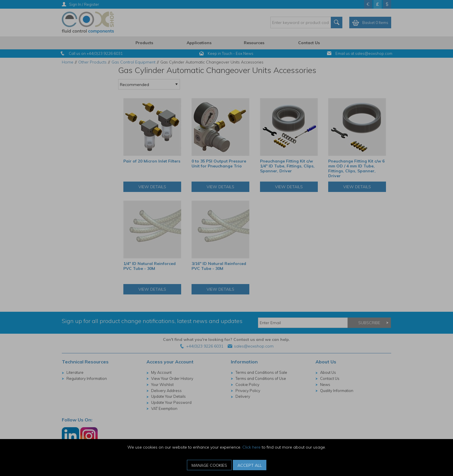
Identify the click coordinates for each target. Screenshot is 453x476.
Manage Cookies (209, 465)
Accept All (250, 465)
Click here (251, 447)
